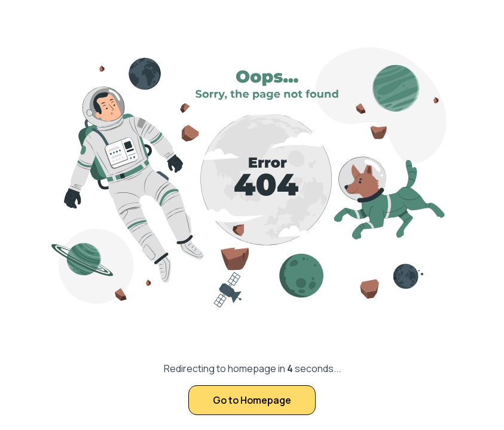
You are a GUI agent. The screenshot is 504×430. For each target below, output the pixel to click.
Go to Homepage (252, 400)
